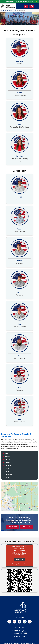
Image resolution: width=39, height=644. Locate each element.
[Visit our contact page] (32, 6)
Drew (19, 324)
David (20, 197)
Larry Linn (20, 61)
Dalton (20, 292)
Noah (20, 419)
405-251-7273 (12, 527)
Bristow (7, 459)
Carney (7, 462)
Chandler (8, 465)
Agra (6, 453)
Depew (7, 478)
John (20, 356)
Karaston (19, 156)
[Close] (38, 2)
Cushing (8, 472)
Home (4, 11)
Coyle (7, 468)
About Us (12, 11)
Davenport (8, 475)
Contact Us (27, 527)
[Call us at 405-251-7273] (26, 6)
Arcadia (7, 456)
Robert (20, 229)
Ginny (19, 93)
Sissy (20, 124)
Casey (20, 261)
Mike (19, 387)
